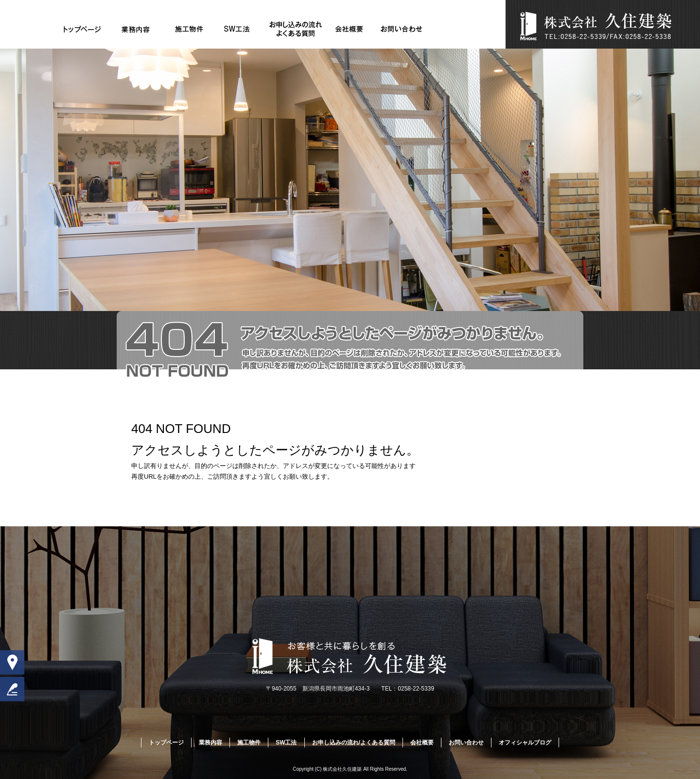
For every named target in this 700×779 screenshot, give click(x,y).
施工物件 (189, 29)
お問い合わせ (402, 29)
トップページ (83, 29)
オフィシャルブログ (525, 743)
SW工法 (243, 29)
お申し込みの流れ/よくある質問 (296, 29)
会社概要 (349, 29)
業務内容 (136, 29)
